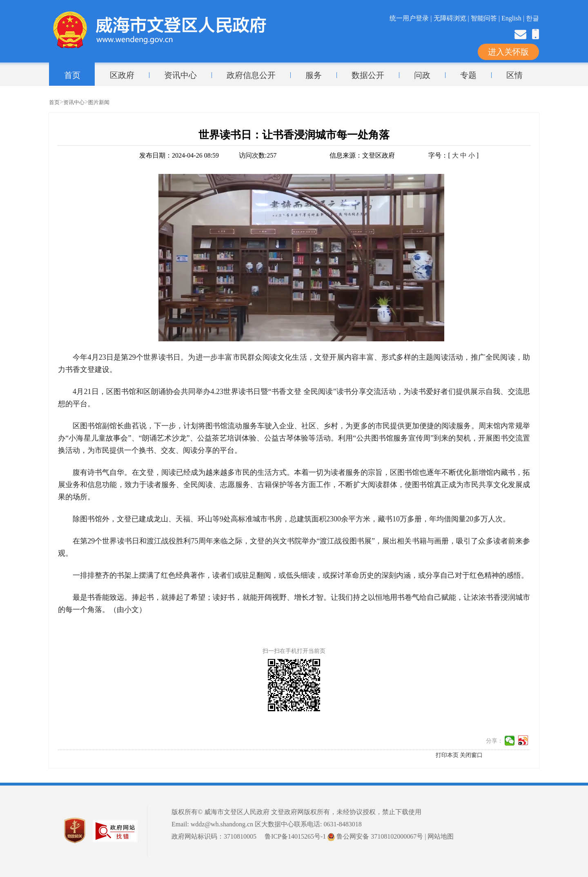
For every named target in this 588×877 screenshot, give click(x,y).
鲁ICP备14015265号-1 (295, 836)
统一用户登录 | (411, 18)
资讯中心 (180, 75)
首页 (72, 75)
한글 (532, 18)
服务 (314, 75)
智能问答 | (486, 18)
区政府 (122, 75)
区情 (514, 75)
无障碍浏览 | (452, 18)
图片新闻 (99, 102)
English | (514, 18)
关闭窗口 (471, 755)
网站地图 (441, 836)
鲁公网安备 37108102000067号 (375, 836)
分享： (494, 741)
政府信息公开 (251, 75)
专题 (468, 75)
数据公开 (368, 75)
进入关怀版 (508, 52)
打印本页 (447, 755)
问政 (422, 75)
